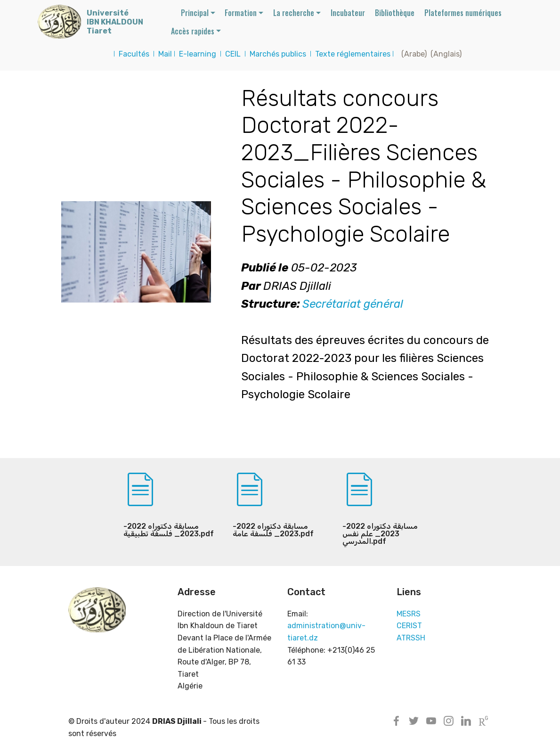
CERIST (409, 626)
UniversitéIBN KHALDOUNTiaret (115, 22)
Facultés (134, 54)
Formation (241, 13)
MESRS (409, 614)
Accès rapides (193, 31)
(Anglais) (446, 54)
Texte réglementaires (353, 54)
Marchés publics (278, 54)
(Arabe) (412, 54)
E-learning (198, 54)
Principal (195, 13)
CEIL (233, 54)
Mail (165, 54)
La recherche (294, 13)
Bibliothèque (395, 13)
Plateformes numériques (463, 13)
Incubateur (348, 13)
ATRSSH (411, 638)
